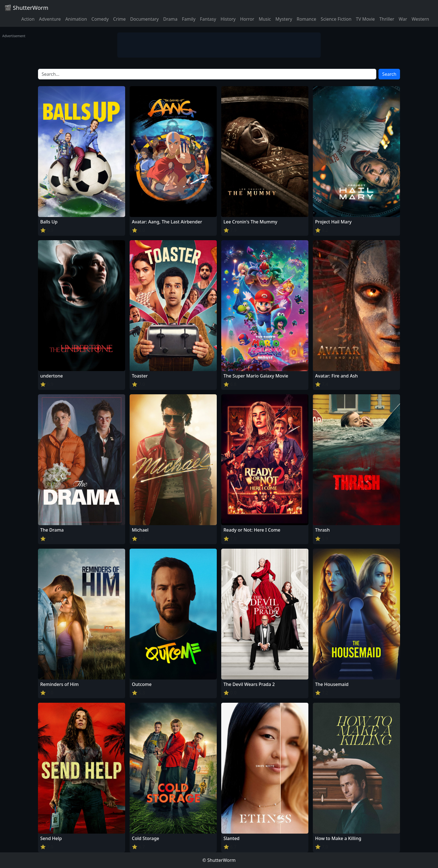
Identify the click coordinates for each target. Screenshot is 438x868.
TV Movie (365, 19)
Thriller (387, 19)
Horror (247, 19)
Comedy (100, 19)
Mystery (284, 19)
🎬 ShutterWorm (26, 8)
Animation (76, 19)
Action (28, 19)
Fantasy (208, 19)
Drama (170, 19)
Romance (306, 19)
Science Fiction (336, 19)
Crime (119, 19)
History (228, 19)
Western (420, 19)
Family (189, 19)
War (403, 19)
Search (389, 74)
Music (265, 19)
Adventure (50, 19)
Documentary (144, 19)
